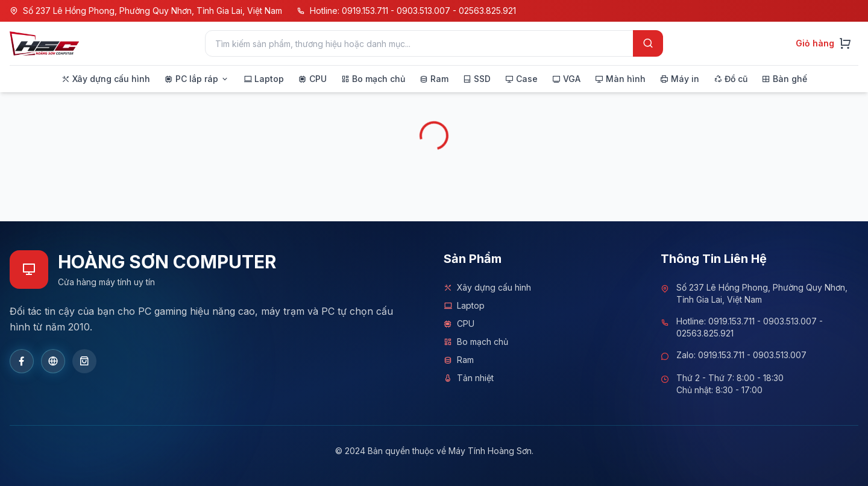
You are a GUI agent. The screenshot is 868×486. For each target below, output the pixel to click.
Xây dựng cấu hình (487, 288)
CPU (459, 324)
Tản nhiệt (469, 378)
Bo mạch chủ (476, 342)
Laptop (464, 306)
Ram (459, 360)
